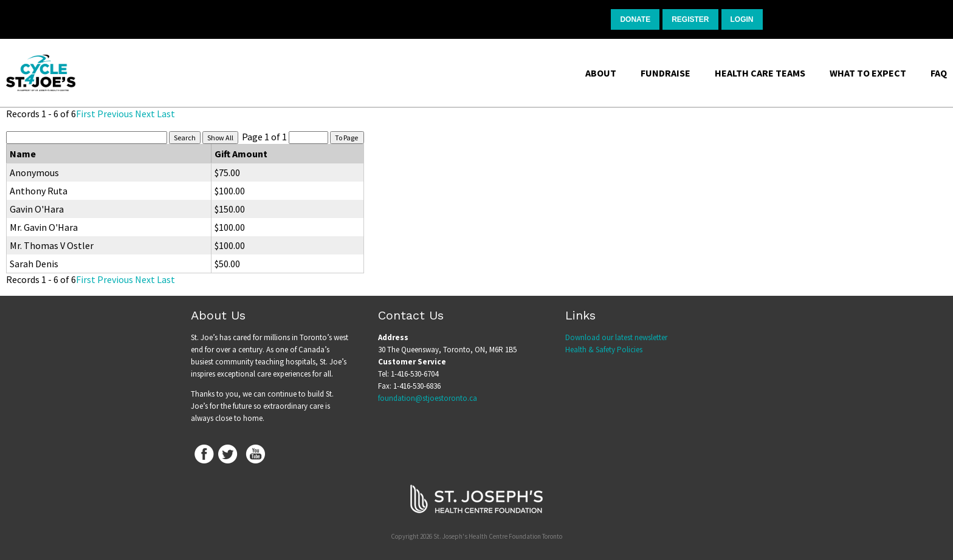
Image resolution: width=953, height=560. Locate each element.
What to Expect (868, 73)
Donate (635, 19)
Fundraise (666, 73)
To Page (347, 138)
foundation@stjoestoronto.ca (428, 398)
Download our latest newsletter (616, 337)
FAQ (939, 73)
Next (145, 114)
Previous (115, 114)
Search (185, 138)
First (86, 114)
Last (166, 114)
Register (690, 19)
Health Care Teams (760, 73)
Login (742, 19)
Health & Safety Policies (604, 350)
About (601, 73)
